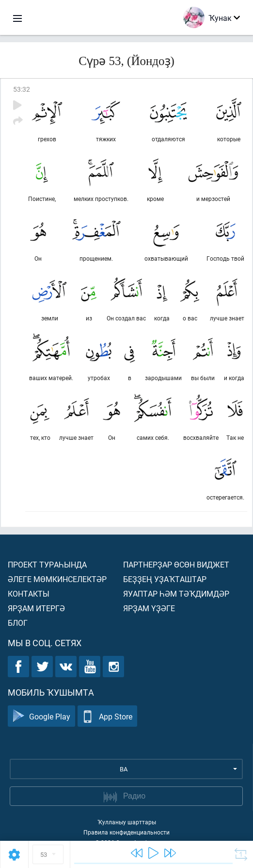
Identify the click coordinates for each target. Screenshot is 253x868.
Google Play (41, 716)
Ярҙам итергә (36, 608)
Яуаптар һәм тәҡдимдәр (176, 593)
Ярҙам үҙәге (149, 608)
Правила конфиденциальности (126, 832)
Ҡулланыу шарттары (127, 822)
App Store (107, 716)
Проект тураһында (47, 564)
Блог (18, 623)
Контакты (29, 593)
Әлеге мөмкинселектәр (57, 579)
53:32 (22, 89)
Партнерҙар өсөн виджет (176, 564)
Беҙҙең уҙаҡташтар (165, 579)
